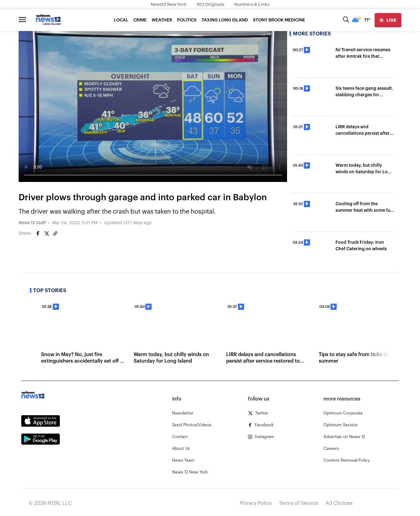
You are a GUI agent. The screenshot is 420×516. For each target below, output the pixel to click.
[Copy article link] (55, 233)
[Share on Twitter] (47, 233)
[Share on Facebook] (38, 233)
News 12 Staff (32, 223)
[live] (388, 20)
